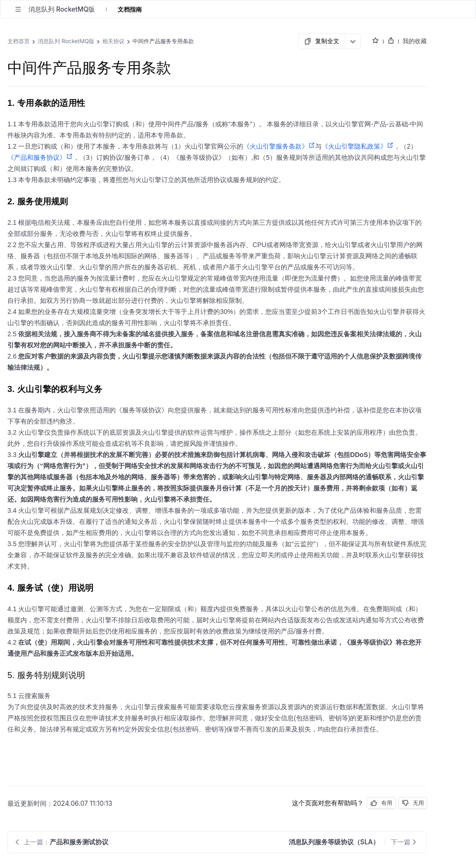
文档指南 (130, 9)
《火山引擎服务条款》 (279, 146)
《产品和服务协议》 (40, 157)
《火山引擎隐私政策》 (358, 146)
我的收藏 (415, 41)
